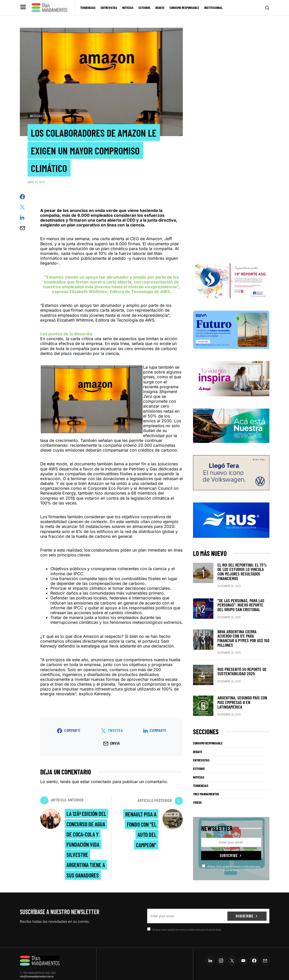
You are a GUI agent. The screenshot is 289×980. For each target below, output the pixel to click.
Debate (198, 746)
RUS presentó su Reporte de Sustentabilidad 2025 (239, 666)
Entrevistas (201, 755)
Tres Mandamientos (206, 788)
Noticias (36, 116)
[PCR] (231, 430)
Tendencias (201, 780)
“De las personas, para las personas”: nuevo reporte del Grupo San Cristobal (241, 604)
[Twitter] (232, 955)
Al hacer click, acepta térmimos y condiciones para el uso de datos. (231, 862)
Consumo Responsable (208, 738)
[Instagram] (221, 955)
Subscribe (229, 850)
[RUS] (231, 524)
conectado (101, 783)
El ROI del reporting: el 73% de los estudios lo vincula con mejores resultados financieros (243, 574)
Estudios (199, 763)
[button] (23, 8)
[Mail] (265, 955)
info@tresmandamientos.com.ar (37, 971)
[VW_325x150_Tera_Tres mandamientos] (231, 477)
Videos (197, 797)
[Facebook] (254, 955)
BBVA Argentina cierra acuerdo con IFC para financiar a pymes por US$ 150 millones (242, 635)
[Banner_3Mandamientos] (231, 285)
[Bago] (231, 383)
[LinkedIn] (210, 955)
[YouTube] (243, 955)
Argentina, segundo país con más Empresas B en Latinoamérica (243, 697)
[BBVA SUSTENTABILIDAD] (231, 334)
